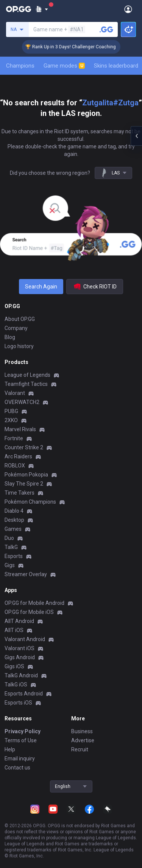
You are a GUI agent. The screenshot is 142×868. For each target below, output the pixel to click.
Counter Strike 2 (24, 447)
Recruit (80, 749)
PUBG (11, 411)
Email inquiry (20, 759)
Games (13, 529)
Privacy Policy (23, 731)
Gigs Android (20, 657)
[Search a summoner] (106, 29)
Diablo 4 (14, 511)
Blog (10, 337)
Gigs (10, 565)
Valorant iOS (20, 648)
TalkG (11, 547)
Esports (14, 556)
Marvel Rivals (20, 429)
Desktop (14, 520)
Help (10, 749)
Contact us (17, 768)
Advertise (83, 740)
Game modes (64, 66)
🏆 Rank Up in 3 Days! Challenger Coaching (74, 47)
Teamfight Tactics (26, 384)
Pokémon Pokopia (26, 475)
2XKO (11, 420)
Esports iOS (18, 703)
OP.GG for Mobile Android (34, 603)
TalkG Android (21, 675)
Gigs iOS (14, 666)
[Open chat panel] (136, 136)
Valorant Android (25, 639)
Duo (9, 538)
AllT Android (19, 621)
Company (16, 328)
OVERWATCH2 (22, 402)
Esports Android (24, 694)
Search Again (41, 287)
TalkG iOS (16, 685)
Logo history (19, 346)
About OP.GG (20, 319)
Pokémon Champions (30, 502)
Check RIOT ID (95, 287)
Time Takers (20, 493)
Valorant (15, 393)
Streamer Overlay (26, 574)
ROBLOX (15, 466)
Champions (20, 66)
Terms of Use (21, 740)
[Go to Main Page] (19, 9)
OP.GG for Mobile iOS (29, 612)
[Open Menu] (128, 9)
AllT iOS (14, 630)
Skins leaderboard (116, 66)
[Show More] (42, 9)
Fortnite (14, 438)
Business (82, 731)
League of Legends (27, 375)
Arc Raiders (18, 456)
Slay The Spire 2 (24, 484)
